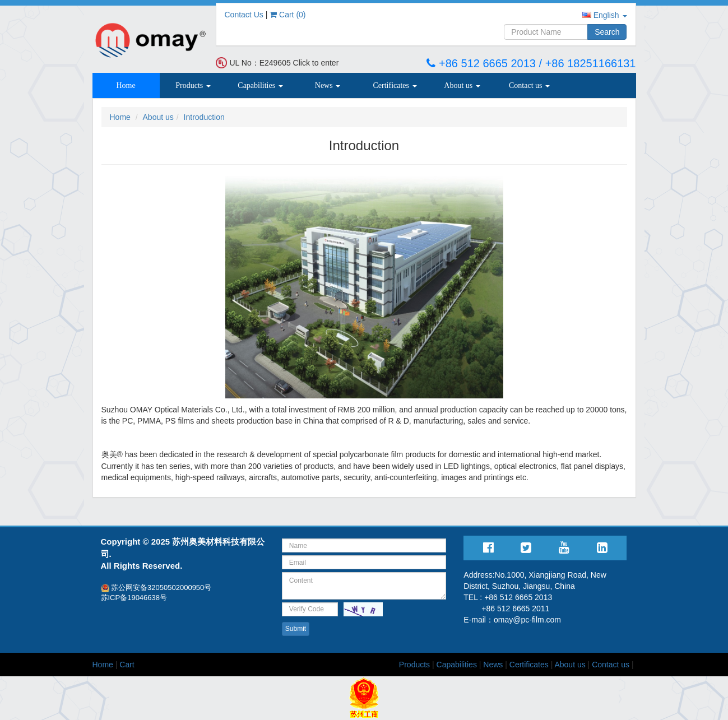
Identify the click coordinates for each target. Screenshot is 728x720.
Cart (127, 665)
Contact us (529, 85)
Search (607, 32)
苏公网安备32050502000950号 (156, 587)
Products (193, 85)
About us (462, 85)
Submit (296, 629)
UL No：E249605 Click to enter (284, 63)
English (605, 15)
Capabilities (260, 85)
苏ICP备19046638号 (134, 598)
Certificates (395, 85)
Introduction (204, 117)
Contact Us (244, 15)
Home (126, 85)
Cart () (288, 15)
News (328, 85)
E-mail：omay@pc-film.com (512, 620)
